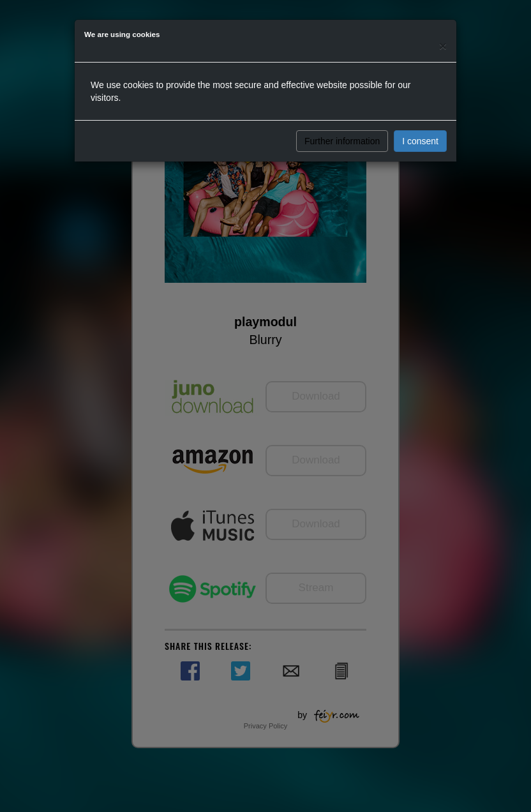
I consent (420, 141)
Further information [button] (342, 141)
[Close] (443, 46)
